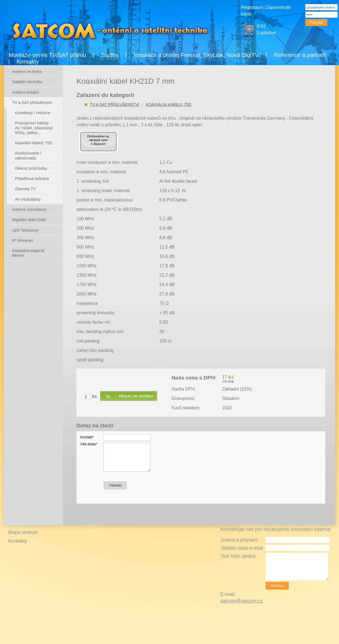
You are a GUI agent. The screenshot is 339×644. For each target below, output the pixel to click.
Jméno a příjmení (239, 540)
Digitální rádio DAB (29, 220)
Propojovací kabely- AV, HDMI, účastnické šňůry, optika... (34, 128)
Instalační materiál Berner (28, 253)
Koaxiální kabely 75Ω (169, 104)
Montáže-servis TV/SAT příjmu (47, 55)
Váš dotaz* (89, 444)
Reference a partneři (300, 55)
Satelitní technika (27, 82)
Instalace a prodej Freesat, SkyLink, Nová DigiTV (196, 55)
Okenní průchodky (31, 168)
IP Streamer (23, 240)
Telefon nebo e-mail (242, 548)
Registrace (251, 7)
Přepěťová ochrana (32, 179)
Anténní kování (25, 92)
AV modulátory (28, 199)
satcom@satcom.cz (242, 601)
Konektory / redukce (33, 113)
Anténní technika (27, 72)
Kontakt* (87, 437)
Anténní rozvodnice (29, 210)
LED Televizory (25, 230)
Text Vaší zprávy (238, 556)
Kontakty (28, 61)
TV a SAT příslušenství (115, 104)
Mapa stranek (23, 532)
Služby (110, 55)
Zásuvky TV (25, 189)
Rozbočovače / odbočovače (28, 155)
